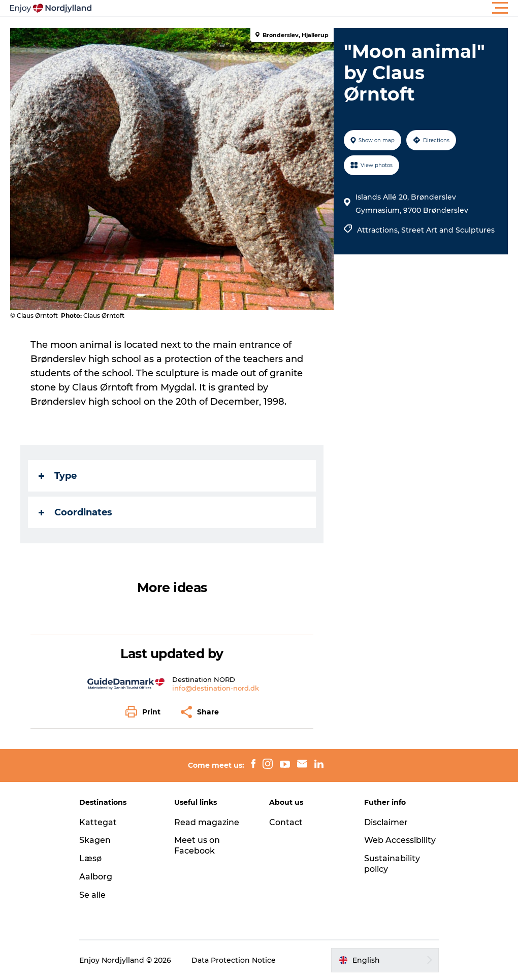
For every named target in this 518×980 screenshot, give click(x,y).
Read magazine (207, 822)
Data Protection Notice (234, 960)
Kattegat (98, 822)
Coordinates (75, 512)
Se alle (92, 895)
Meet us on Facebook (197, 845)
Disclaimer (386, 822)
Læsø (90, 858)
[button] (305, 8)
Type (58, 476)
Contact (286, 822)
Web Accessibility (400, 840)
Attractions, (379, 230)
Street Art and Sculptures (448, 230)
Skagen (95, 840)
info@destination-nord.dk (216, 688)
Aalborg (96, 877)
